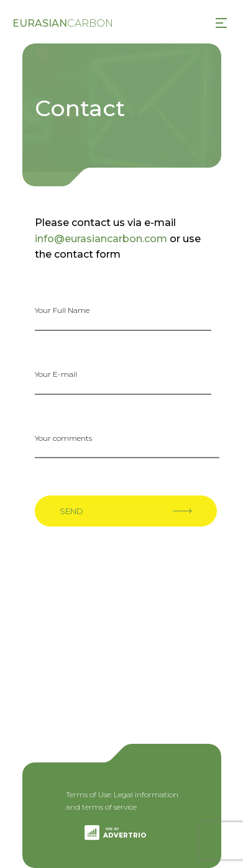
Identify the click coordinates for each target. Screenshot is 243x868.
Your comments (63, 438)
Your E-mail (56, 374)
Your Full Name (62, 310)
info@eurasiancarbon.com (101, 239)
